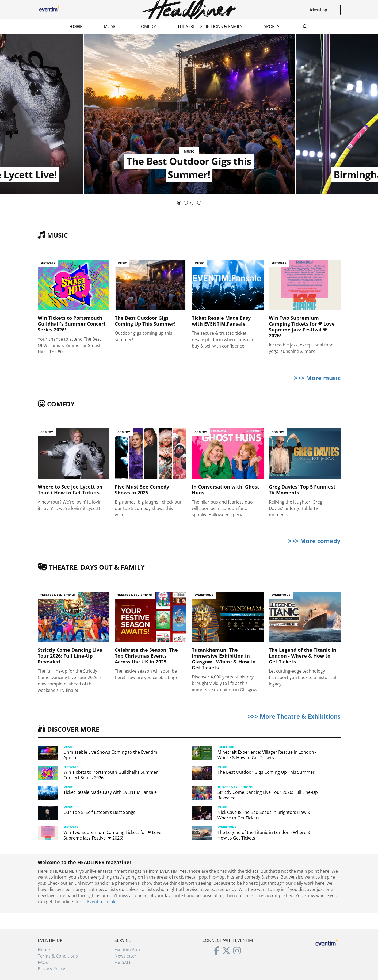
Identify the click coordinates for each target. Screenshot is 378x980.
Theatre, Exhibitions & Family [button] (210, 26)
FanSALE (123, 962)
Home (76, 26)
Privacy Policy (51, 969)
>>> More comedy (314, 541)
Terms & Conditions (58, 956)
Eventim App (127, 950)
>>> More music (317, 378)
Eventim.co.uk (101, 902)
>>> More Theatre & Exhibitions (294, 716)
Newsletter (125, 956)
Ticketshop (318, 10)
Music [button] (110, 26)
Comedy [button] (147, 26)
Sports (272, 26)
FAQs (43, 962)
